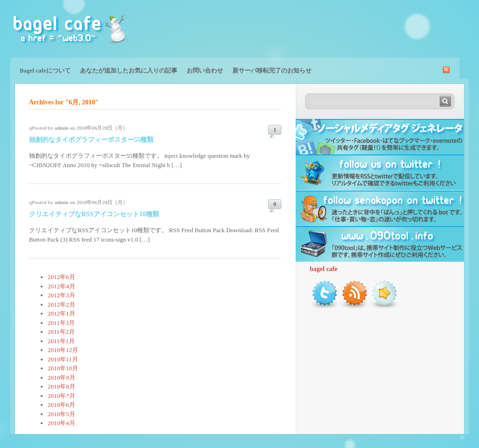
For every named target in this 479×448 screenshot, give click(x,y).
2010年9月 (62, 378)
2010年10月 (63, 368)
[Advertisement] (359, 28)
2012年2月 (62, 305)
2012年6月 (62, 277)
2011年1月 (61, 341)
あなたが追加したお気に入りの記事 (129, 70)
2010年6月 (62, 405)
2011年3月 (61, 323)
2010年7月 (62, 396)
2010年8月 (62, 386)
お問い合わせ (205, 70)
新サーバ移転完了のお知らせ (272, 70)
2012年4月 (62, 286)
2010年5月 (62, 414)
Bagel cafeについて (45, 70)
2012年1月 (62, 313)
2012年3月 (62, 295)
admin (61, 128)
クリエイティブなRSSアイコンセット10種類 (94, 214)
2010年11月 (63, 359)
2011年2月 (61, 332)
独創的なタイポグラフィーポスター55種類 (91, 140)
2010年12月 (63, 350)
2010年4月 (62, 423)
